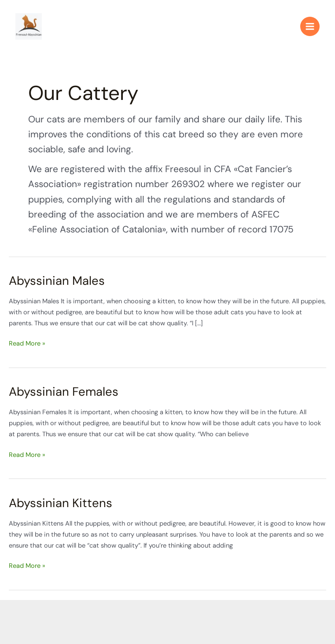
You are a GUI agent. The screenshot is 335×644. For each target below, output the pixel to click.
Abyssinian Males (57, 281)
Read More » (27, 343)
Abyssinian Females (64, 392)
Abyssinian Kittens (61, 503)
